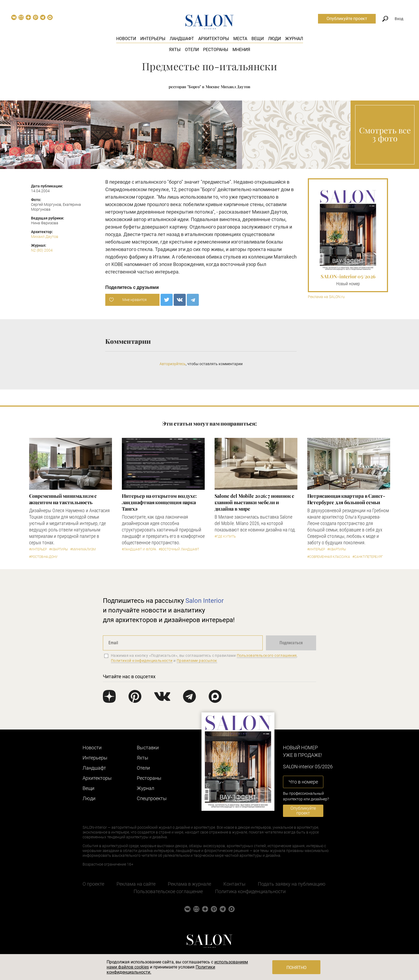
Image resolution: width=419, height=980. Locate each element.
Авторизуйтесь (173, 364)
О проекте (93, 884)
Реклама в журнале (189, 884)
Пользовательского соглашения (267, 655)
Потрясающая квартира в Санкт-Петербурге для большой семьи (346, 499)
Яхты (175, 50)
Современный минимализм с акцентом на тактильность (63, 499)
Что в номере (303, 782)
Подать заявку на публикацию (292, 884)
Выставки (148, 748)
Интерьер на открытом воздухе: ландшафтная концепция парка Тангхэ (159, 502)
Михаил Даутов (45, 237)
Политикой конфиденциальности (142, 661)
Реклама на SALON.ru (326, 297)
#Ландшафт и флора (139, 549)
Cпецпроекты (152, 798)
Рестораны (216, 50)
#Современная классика (329, 557)
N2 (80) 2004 (42, 250)
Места (240, 39)
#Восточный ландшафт (179, 549)
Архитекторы (214, 39)
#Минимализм (83, 549)
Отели (192, 50)
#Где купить (225, 537)
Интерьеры (153, 39)
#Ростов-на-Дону (43, 557)
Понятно (296, 968)
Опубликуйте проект (347, 19)
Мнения (241, 50)
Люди (274, 39)
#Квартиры (59, 549)
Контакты (234, 884)
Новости (126, 39)
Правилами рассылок (197, 661)
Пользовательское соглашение (168, 891)
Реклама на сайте (136, 884)
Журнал (294, 39)
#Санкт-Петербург (368, 557)
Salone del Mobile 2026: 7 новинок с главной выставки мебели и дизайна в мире (255, 502)
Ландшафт (182, 39)
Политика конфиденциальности (250, 891)
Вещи (258, 39)
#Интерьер (38, 549)
